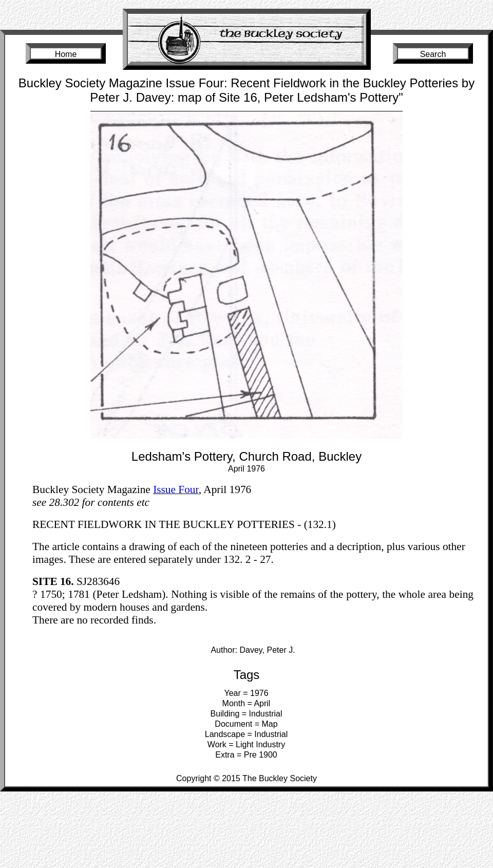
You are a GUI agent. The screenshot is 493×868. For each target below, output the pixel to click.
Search (433, 54)
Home (66, 54)
